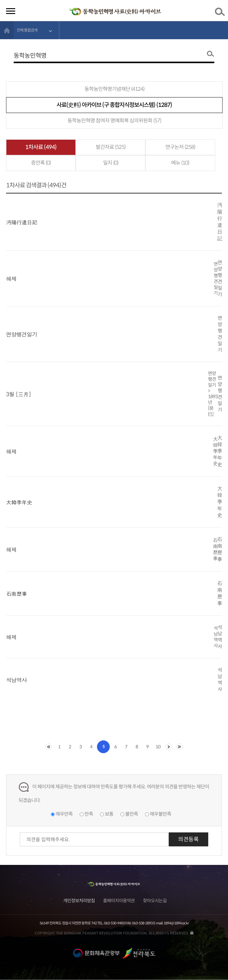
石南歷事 (16, 594)
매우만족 (64, 814)
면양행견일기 (22, 334)
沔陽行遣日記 (22, 222)
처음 (49, 747)
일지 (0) (111, 163)
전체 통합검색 (27, 30)
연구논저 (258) (180, 147)
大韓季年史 (19, 502)
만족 (89, 814)
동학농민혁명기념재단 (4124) (114, 89)
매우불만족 (161, 814)
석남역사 (16, 680)
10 (158, 747)
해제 (11, 279)
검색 (221, 13)
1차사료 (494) (41, 147)
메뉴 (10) (180, 163)
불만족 (132, 814)
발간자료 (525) (111, 147)
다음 (169, 747)
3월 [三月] (19, 394)
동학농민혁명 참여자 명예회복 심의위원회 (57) (114, 121)
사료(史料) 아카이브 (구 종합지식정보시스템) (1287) (114, 105)
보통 (109, 814)
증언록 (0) (41, 163)
